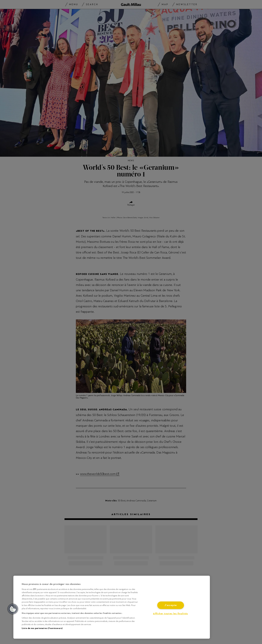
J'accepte (171, 605)
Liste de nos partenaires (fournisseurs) (42, 628)
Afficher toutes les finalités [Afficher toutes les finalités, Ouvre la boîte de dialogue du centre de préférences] (171, 614)
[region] (112, 607)
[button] (13, 609)
